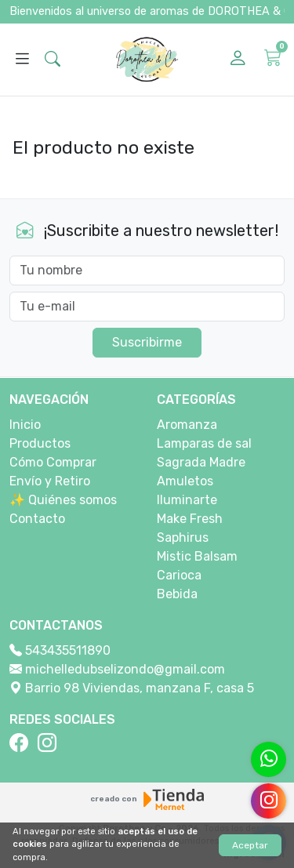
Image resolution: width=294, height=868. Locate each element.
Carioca (179, 575)
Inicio (25, 425)
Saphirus (183, 538)
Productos (40, 443)
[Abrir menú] (22, 60)
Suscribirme (147, 342)
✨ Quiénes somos (63, 500)
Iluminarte (187, 500)
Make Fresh (190, 519)
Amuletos (185, 481)
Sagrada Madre (201, 462)
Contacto (37, 519)
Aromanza (187, 425)
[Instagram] (50, 743)
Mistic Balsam (197, 556)
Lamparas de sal (204, 443)
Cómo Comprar (53, 462)
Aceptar (250, 845)
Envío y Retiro (50, 481)
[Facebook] (22, 743)
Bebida (177, 594)
